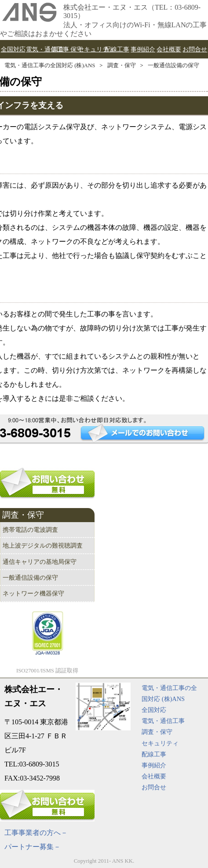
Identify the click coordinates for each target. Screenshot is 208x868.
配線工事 (154, 754)
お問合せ (154, 787)
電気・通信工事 (163, 721)
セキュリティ (160, 743)
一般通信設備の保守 (173, 65)
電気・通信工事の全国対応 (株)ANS (50, 65)
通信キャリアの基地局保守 (40, 562)
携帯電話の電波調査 (30, 530)
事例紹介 (154, 765)
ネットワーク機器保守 (33, 593)
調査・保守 (122, 65)
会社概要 (154, 776)
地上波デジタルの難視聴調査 (43, 545)
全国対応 (154, 710)
